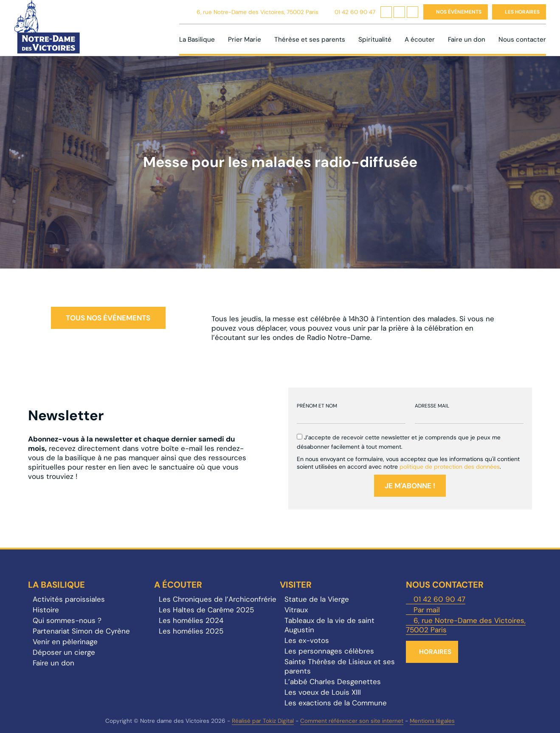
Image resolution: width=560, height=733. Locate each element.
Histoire (46, 610)
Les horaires (522, 12)
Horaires (435, 652)
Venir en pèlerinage (65, 642)
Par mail (427, 610)
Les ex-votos (307, 640)
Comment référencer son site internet (352, 721)
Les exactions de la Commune (336, 703)
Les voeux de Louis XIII (323, 692)
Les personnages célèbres (329, 651)
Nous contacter (522, 40)
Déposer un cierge (64, 652)
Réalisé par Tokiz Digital (263, 721)
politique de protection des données (450, 467)
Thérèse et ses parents (310, 40)
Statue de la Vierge (317, 599)
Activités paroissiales (69, 599)
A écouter (420, 40)
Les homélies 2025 (191, 631)
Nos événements (459, 12)
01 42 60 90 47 (355, 12)
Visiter (296, 585)
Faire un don (467, 40)
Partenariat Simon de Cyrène (81, 631)
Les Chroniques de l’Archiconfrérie (218, 599)
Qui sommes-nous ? (67, 620)
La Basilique (197, 40)
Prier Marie (245, 40)
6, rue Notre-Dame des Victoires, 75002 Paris (257, 12)
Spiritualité (375, 40)
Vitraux (296, 610)
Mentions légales (432, 721)
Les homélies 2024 (191, 620)
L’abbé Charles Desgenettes (333, 682)
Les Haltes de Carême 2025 (206, 610)
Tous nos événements (108, 318)
